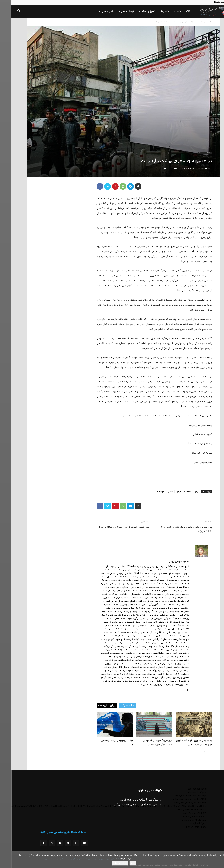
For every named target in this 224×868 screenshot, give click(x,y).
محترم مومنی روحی (188, 169)
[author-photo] (190, 557)
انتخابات (176, 492)
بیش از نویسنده (95, 705)
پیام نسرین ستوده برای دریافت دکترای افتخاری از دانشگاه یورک (175, 529)
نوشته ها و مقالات (186, 22)
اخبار (166, 11)
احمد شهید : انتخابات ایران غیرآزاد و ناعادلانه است (113, 527)
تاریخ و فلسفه (136, 11)
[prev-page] (199, 752)
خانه (177, 11)
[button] (7, 11)
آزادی (185, 492)
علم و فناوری (95, 11)
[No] (220, 860)
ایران (167, 492)
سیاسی (159, 492)
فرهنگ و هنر (115, 11)
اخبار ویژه (153, 11)
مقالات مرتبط (116, 705)
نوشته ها (149, 492)
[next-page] (193, 752)
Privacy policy (109, 863)
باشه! (122, 863)
